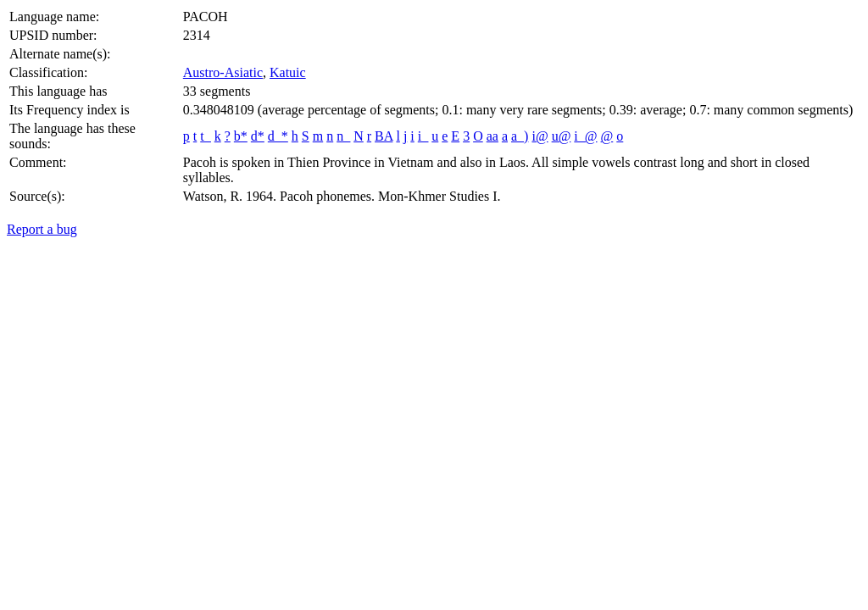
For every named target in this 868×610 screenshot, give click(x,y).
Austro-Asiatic (223, 72)
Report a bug (42, 229)
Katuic (288, 72)
